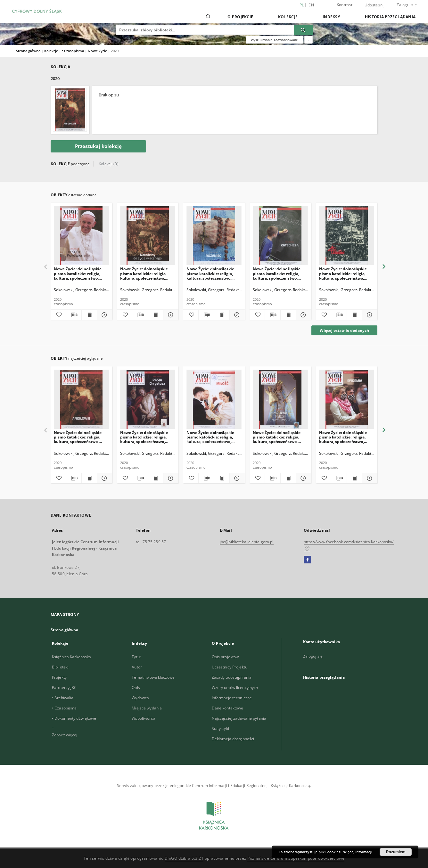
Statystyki (220, 729)
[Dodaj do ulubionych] (58, 315)
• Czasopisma (73, 51)
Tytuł (136, 657)
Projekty (59, 677)
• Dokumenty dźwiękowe (74, 718)
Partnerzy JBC (64, 688)
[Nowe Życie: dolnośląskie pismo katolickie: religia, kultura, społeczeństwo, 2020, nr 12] (81, 236)
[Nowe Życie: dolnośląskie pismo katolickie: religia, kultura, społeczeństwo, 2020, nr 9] (280, 236)
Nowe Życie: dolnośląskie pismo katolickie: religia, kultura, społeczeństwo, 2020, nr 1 (78, 437)
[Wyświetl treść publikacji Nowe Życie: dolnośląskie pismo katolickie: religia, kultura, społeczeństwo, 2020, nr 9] (288, 315)
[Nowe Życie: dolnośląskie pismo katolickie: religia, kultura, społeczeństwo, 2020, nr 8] (347, 236)
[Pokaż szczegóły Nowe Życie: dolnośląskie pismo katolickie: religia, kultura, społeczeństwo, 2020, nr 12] (104, 315)
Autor (137, 667)
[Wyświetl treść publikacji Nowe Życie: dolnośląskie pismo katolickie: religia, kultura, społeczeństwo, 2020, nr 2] (222, 478)
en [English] (311, 5)
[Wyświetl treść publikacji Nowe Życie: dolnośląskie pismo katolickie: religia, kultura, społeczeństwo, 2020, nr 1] (89, 478)
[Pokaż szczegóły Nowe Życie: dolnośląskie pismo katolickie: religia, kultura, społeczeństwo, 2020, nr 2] (236, 478)
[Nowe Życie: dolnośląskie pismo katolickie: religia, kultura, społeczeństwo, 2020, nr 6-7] (347, 400)
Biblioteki (60, 667)
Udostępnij (375, 5)
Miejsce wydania (147, 708)
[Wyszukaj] (303, 30)
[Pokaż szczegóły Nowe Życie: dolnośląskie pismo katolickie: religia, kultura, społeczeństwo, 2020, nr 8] (369, 315)
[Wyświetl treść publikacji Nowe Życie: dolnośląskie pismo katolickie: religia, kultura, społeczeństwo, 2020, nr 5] (288, 478)
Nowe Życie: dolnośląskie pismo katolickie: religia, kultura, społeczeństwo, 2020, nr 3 (144, 437)
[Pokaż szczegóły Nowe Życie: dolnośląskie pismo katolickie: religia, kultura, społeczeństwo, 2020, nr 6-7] (369, 478)
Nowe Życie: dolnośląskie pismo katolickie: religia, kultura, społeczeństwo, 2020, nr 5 (277, 437)
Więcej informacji (358, 852)
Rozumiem (396, 852)
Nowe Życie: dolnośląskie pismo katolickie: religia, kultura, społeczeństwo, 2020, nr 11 (144, 273)
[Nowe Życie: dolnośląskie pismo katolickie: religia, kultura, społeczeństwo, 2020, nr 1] (81, 400)
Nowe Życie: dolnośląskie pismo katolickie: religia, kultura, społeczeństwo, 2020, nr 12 (78, 273)
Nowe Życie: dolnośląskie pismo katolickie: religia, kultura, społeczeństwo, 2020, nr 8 (343, 273)
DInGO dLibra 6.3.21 (184, 858)
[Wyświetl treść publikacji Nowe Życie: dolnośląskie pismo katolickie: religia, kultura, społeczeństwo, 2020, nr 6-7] (354, 478)
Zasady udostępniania (232, 677)
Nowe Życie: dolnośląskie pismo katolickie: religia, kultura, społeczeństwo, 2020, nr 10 (210, 273)
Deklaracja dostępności (233, 739)
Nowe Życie (98, 51)
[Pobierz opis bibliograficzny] (74, 315)
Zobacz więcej (65, 735)
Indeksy (331, 17)
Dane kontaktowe (228, 708)
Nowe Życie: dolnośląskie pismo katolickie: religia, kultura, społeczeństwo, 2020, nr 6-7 (343, 437)
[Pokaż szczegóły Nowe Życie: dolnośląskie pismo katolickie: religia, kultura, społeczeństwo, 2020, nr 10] (236, 315)
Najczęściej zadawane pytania (239, 718)
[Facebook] (307, 560)
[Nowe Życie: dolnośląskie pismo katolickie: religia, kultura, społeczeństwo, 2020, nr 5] (280, 400)
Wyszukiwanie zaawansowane (275, 40)
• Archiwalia (63, 698)
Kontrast (345, 5)
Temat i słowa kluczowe (153, 677)
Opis (136, 688)
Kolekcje (288, 17)
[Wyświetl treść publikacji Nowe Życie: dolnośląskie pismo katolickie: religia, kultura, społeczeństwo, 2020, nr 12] (89, 315)
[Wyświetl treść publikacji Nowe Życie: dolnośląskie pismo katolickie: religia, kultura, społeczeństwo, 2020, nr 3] (156, 478)
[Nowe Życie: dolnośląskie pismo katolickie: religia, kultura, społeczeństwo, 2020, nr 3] (148, 400)
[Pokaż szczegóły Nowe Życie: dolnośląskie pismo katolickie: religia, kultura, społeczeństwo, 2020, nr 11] (170, 315)
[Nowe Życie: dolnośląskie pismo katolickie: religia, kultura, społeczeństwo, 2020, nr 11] (148, 236)
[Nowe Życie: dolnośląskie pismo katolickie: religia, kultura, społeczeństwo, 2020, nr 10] (214, 236)
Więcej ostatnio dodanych (344, 330)
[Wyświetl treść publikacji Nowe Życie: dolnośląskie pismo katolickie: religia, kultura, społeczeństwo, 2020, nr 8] (354, 315)
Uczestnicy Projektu (230, 667)
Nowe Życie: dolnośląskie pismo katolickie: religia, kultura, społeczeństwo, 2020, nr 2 (210, 437)
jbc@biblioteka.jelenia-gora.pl (247, 542)
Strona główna (28, 51)
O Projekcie (240, 17)
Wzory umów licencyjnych (235, 688)
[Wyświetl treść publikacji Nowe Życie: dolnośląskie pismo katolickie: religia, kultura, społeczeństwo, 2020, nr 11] (156, 315)
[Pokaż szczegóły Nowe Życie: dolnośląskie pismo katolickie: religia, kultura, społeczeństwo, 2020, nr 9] (303, 315)
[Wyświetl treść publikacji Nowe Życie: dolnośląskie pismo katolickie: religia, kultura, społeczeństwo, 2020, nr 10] (222, 315)
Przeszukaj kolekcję (98, 146)
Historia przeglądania (390, 17)
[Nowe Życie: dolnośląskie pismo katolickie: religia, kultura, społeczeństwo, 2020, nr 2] (214, 400)
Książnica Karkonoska (71, 657)
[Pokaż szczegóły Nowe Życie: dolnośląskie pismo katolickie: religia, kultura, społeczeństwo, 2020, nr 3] (170, 478)
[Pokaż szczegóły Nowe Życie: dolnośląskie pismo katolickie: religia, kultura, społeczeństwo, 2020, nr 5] (303, 478)
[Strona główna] (208, 17)
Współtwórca (143, 718)
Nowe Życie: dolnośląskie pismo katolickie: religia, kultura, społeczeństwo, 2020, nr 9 (277, 273)
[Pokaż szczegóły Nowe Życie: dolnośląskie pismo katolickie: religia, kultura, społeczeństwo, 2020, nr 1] (104, 478)
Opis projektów (225, 657)
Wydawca (140, 698)
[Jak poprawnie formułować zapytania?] (309, 40)
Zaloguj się (407, 5)
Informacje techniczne (232, 698)
